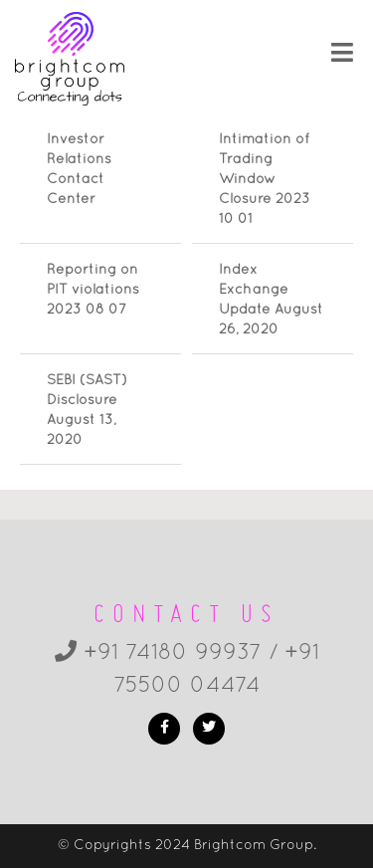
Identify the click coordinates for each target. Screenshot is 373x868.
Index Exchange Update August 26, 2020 (271, 300)
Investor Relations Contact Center (79, 170)
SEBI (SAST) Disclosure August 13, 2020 (87, 411)
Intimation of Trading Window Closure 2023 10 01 (265, 180)
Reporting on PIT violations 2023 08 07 (93, 290)
